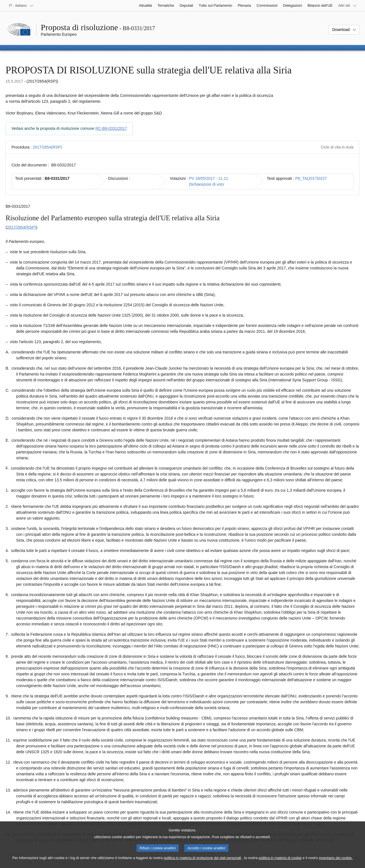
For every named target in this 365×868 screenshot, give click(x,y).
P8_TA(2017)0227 (311, 178)
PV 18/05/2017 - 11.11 (209, 178)
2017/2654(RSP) (47, 147)
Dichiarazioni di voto (207, 184)
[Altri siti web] (347, 6)
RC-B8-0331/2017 (111, 128)
